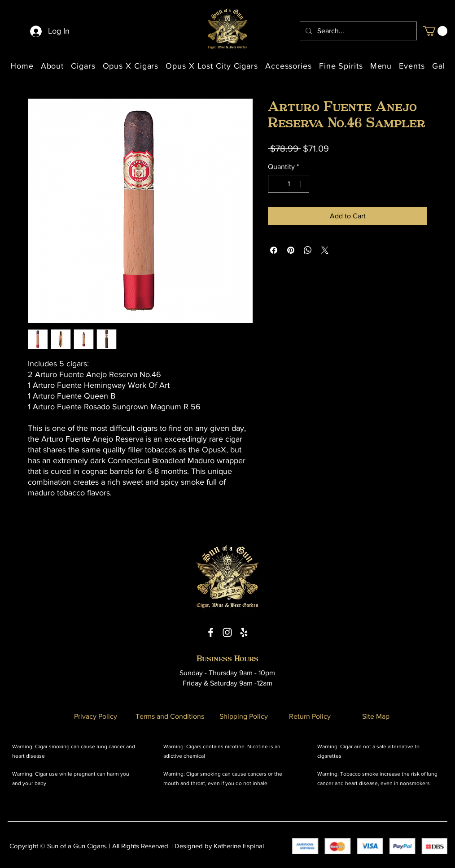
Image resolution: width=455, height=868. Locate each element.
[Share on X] (325, 250)
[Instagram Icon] (227, 632)
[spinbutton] (289, 184)
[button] (435, 31)
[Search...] (357, 31)
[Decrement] (276, 184)
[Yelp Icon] (244, 632)
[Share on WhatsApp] (308, 250)
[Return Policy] (310, 716)
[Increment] (302, 184)
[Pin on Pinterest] (291, 250)
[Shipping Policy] (244, 716)
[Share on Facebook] (274, 250)
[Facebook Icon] (211, 632)
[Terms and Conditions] (170, 716)
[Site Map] (376, 716)
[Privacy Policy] (96, 716)
